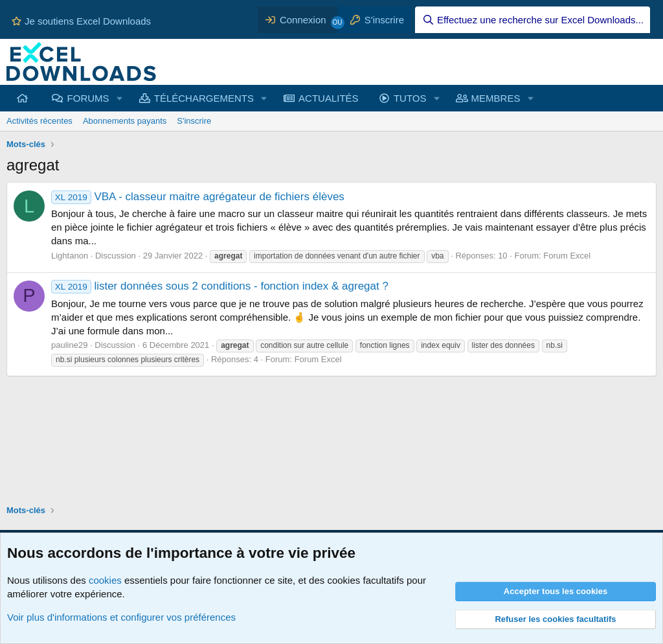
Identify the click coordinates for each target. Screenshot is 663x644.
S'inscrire (194, 121)
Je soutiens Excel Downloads (81, 21)
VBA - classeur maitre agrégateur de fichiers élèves (198, 197)
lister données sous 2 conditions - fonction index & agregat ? (220, 286)
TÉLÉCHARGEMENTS (204, 98)
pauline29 (69, 345)
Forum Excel (567, 256)
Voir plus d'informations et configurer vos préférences (121, 617)
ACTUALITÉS (329, 98)
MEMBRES (496, 98)
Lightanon (70, 256)
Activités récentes (39, 121)
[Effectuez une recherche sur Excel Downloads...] (533, 20)
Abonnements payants (125, 121)
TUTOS (410, 98)
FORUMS (88, 98)
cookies (105, 580)
